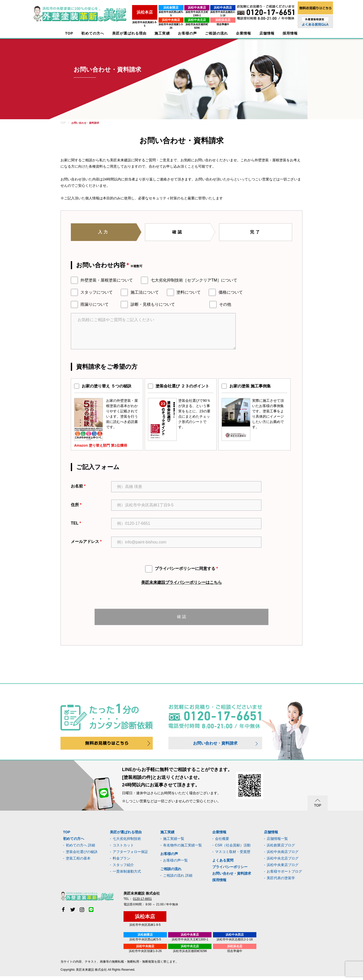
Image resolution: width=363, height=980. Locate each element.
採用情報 (219, 884)
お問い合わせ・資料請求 (215, 747)
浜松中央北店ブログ (283, 862)
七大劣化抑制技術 (127, 842)
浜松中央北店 (184, 16)
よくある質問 (223, 864)
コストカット (123, 849)
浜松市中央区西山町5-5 (151, 12)
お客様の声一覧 (175, 864)
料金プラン (122, 862)
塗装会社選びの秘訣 (82, 855)
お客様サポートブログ (284, 875)
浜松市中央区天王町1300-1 (184, 12)
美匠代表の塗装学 (281, 882)
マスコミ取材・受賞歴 (233, 855)
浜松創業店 (151, 8)
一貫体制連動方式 (127, 875)
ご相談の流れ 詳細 (178, 879)
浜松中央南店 (151, 16)
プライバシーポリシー (230, 871)
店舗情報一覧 (277, 842)
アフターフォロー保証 (130, 855)
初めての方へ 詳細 (80, 849)
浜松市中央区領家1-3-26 (151, 21)
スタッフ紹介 (123, 869)
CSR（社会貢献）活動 (233, 849)
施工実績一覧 (174, 842)
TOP (69, 33)
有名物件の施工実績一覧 (183, 849)
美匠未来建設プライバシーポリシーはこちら (181, 582)
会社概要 (222, 842)
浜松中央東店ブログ (283, 869)
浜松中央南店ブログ (283, 855)
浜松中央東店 (184, 8)
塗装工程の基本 (78, 862)
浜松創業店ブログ (281, 849)
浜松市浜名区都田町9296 (184, 21)
